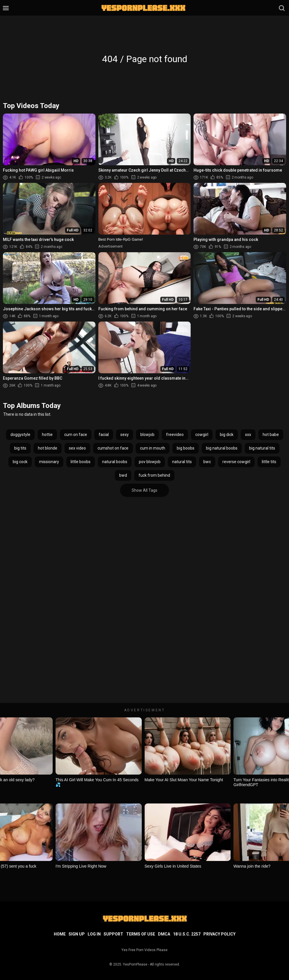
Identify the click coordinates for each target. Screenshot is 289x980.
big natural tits (262, 448)
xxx (248, 435)
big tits (20, 448)
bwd (123, 475)
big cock (20, 462)
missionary (49, 462)
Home (60, 934)
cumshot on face (113, 448)
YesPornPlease (135, 964)
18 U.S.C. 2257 (187, 934)
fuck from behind (154, 475)
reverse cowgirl (236, 462)
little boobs (81, 462)
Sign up (77, 934)
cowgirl (202, 435)
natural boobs (115, 462)
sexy (125, 435)
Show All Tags (144, 490)
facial (104, 435)
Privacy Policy (219, 934)
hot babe (271, 435)
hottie (47, 435)
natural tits (182, 462)
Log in (94, 934)
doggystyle (20, 435)
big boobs (186, 448)
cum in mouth (153, 448)
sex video (77, 448)
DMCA (164, 934)
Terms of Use (141, 934)
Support (113, 934)
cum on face (76, 435)
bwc (207, 462)
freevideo (175, 435)
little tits (269, 462)
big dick (227, 435)
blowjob (147, 435)
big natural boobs (222, 448)
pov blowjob (150, 462)
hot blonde (48, 448)
